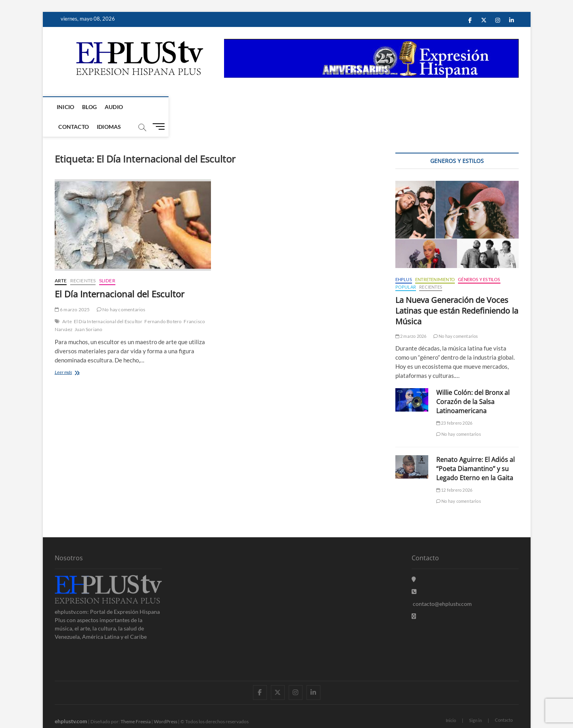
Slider (107, 261)
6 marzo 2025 (72, 290)
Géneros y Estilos (479, 260)
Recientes (83, 261)
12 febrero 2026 (454, 470)
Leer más (76, 353)
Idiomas (183, 107)
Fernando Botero (163, 302)
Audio (116, 107)
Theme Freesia (136, 702)
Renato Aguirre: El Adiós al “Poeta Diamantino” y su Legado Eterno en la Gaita (475, 449)
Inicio (67, 107)
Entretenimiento (435, 260)
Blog (91, 107)
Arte (61, 261)
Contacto (148, 107)
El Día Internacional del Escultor (120, 274)
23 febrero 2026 (454, 403)
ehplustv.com (71, 702)
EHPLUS (404, 260)
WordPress (166, 702)
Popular (406, 267)
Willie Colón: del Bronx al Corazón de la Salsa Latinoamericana (473, 382)
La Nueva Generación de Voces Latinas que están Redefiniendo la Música (457, 291)
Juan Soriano (88, 310)
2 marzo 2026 (411, 317)
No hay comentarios (121, 290)
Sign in (475, 701)
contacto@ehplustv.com (442, 584)
